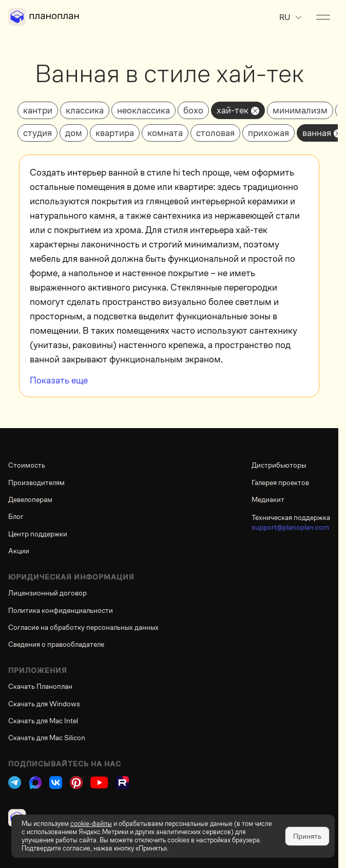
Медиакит (268, 499)
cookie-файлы (91, 824)
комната (165, 133)
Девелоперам (30, 499)
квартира (115, 133)
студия (37, 133)
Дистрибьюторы (279, 465)
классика (85, 110)
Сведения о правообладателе (56, 644)
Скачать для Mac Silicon (47, 738)
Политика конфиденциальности (61, 610)
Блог (16, 516)
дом (74, 133)
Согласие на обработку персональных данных (83, 627)
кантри (38, 110)
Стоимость (27, 465)
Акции (19, 551)
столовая (215, 133)
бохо (193, 110)
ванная (317, 133)
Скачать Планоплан (40, 686)
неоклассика (143, 110)
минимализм (300, 110)
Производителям (36, 483)
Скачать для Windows (44, 704)
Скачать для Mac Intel (43, 721)
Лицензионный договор (47, 593)
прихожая (268, 133)
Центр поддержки (38, 534)
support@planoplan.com (290, 527)
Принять (307, 836)
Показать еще (59, 380)
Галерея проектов (280, 483)
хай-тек (233, 110)
